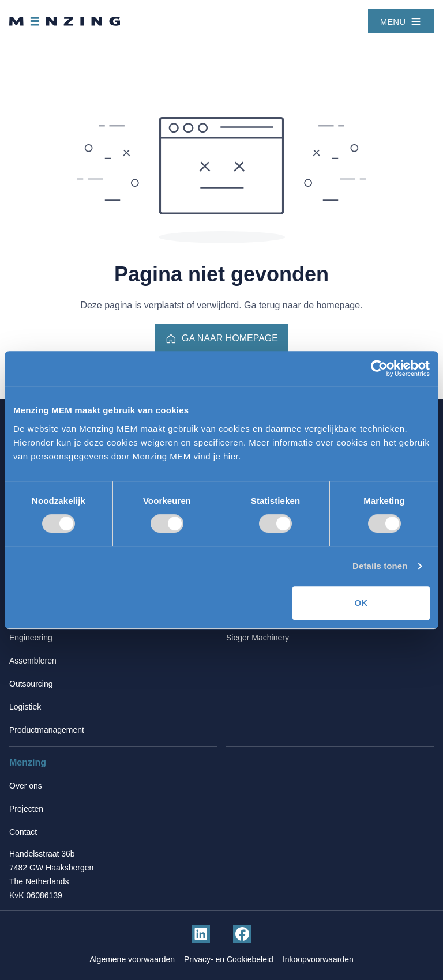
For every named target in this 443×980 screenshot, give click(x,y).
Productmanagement (47, 730)
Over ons (26, 786)
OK (361, 603)
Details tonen (380, 566)
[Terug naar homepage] (65, 21)
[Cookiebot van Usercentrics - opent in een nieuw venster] (379, 368)
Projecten (26, 809)
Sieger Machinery (258, 638)
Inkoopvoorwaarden (318, 959)
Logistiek (25, 707)
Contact (23, 832)
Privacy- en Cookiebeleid (229, 959)
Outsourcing (31, 684)
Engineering (31, 638)
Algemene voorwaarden (132, 959)
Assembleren (33, 661)
